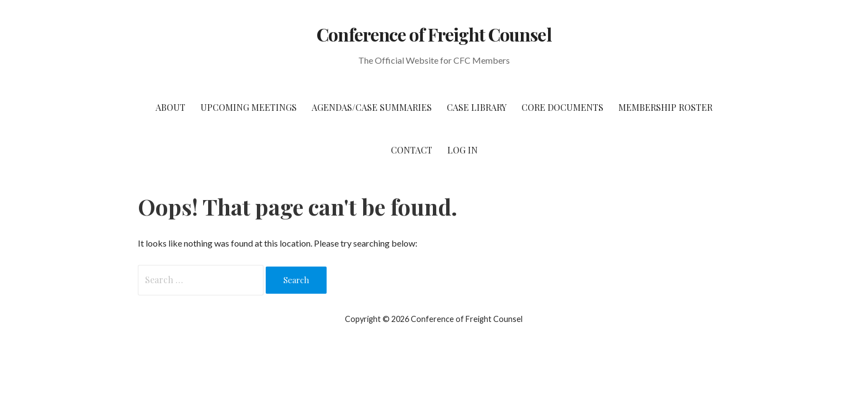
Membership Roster (665, 107)
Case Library (477, 107)
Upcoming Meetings (249, 107)
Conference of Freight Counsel (434, 34)
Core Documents (562, 107)
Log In (463, 150)
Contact (412, 150)
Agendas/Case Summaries (372, 107)
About (170, 107)
